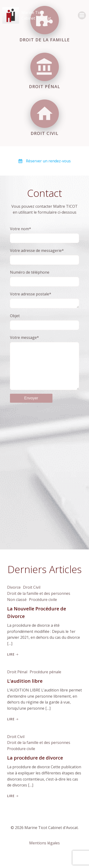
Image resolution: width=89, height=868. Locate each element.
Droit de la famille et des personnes (39, 604)
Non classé (17, 610)
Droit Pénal (17, 682)
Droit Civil (32, 598)
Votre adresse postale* (44, 300)
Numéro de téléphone (44, 278)
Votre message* (44, 368)
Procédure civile (43, 610)
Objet (44, 322)
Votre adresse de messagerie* (44, 256)
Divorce (14, 598)
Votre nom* (44, 235)
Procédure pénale (45, 682)
